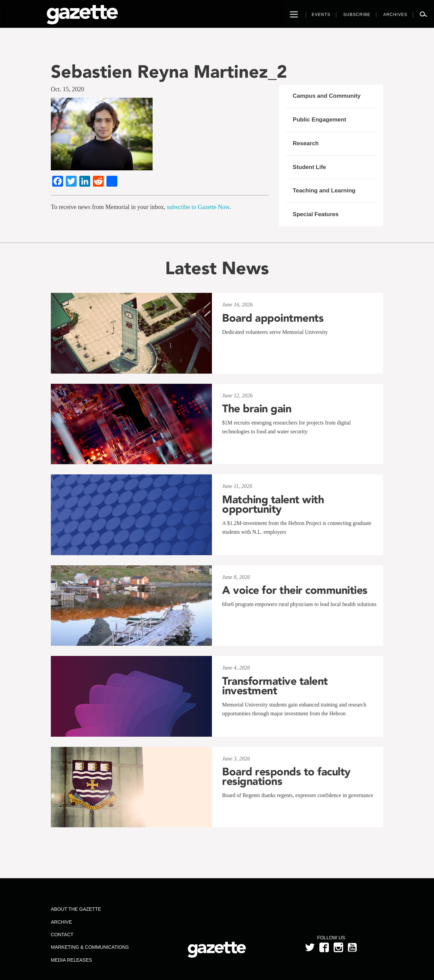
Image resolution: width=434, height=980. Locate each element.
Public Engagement (319, 120)
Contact (62, 935)
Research (306, 143)
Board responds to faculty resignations (286, 776)
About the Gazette (76, 909)
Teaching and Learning (324, 191)
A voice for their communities (295, 590)
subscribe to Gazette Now (198, 207)
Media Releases (71, 960)
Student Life (309, 167)
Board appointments (273, 318)
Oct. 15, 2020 (67, 89)
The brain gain (257, 409)
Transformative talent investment (275, 686)
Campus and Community (327, 96)
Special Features (315, 214)
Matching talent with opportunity (273, 504)
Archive (61, 922)
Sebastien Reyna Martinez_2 (169, 71)
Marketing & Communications (90, 947)
